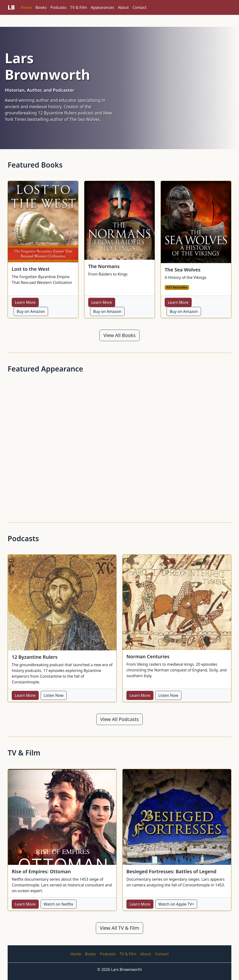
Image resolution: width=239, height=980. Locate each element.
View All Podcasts (120, 719)
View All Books (120, 335)
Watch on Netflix (59, 904)
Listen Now (54, 695)
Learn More (25, 302)
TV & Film (79, 7)
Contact (140, 7)
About (123, 7)
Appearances (102, 7)
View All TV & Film (120, 928)
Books (41, 7)
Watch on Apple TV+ (176, 904)
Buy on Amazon (31, 311)
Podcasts (58, 7)
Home (26, 7)
